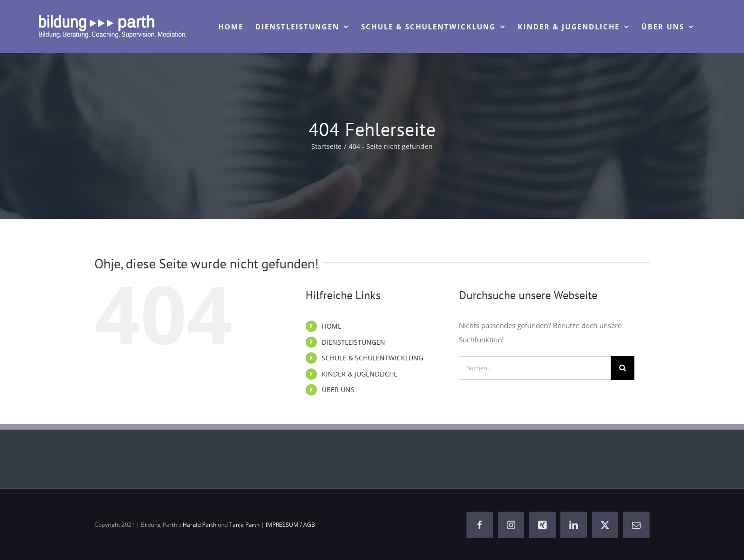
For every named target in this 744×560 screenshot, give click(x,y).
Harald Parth (200, 525)
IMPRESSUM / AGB (290, 525)
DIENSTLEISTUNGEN (353, 342)
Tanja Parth (244, 525)
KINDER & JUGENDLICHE (360, 374)
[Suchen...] (535, 368)
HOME (332, 326)
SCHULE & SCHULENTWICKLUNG (372, 358)
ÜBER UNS (338, 390)
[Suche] (623, 368)
